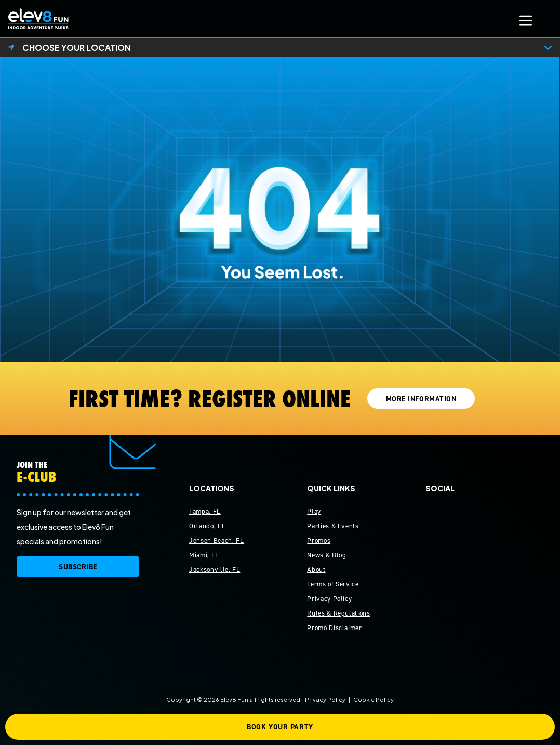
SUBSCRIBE (78, 567)
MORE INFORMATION (421, 399)
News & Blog (326, 555)
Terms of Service (333, 584)
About (316, 570)
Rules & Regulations (338, 613)
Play (314, 511)
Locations (212, 488)
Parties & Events (333, 526)
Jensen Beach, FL (216, 540)
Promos (319, 540)
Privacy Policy (329, 599)
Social (440, 488)
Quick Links (331, 488)
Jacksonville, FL (215, 570)
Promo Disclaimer (334, 628)
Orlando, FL (207, 526)
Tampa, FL (205, 511)
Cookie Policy (374, 699)
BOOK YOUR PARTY (280, 727)
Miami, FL (204, 555)
